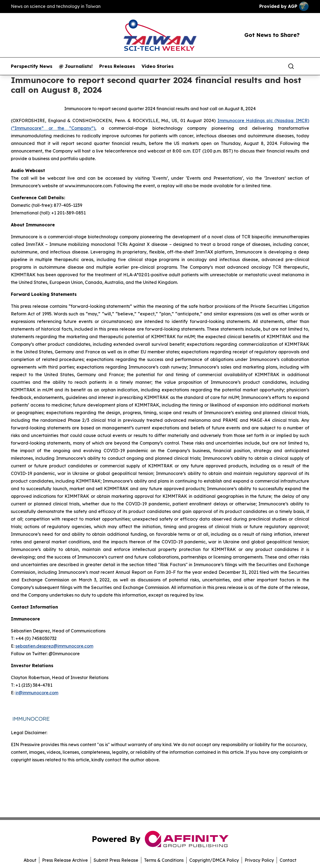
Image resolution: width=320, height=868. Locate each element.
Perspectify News (32, 66)
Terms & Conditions (164, 860)
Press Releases (117, 66)
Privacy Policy (259, 860)
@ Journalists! (76, 66)
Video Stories (158, 66)
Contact (288, 860)
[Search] (291, 66)
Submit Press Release (116, 860)
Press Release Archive (65, 860)
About (30, 860)
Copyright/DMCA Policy (214, 860)
